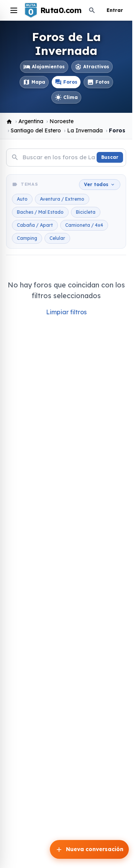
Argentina (31, 121)
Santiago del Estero (36, 130)
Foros (66, 82)
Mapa (34, 82)
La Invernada (85, 130)
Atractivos (92, 67)
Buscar (110, 157)
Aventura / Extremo (62, 199)
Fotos (98, 82)
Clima (66, 97)
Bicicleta (86, 212)
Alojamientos (44, 67)
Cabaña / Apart (35, 225)
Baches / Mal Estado (40, 212)
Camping (27, 238)
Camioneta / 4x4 (84, 225)
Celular (57, 238)
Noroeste (62, 121)
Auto (22, 199)
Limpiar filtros (66, 312)
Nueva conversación (89, 850)
